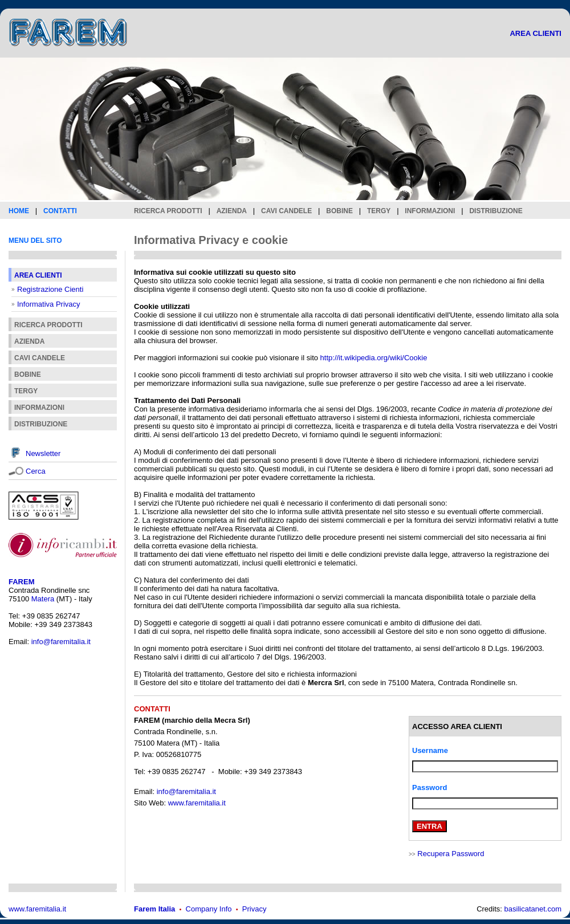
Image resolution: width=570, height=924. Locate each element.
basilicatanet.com (533, 909)
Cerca (36, 471)
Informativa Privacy (49, 304)
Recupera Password (451, 854)
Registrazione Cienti (50, 289)
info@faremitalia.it (61, 642)
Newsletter (43, 453)
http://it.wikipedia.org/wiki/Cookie (374, 358)
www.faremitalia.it (197, 803)
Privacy (255, 909)
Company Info (209, 909)
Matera (43, 599)
